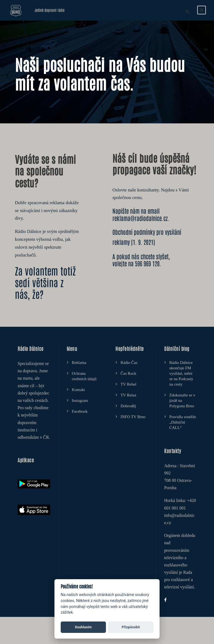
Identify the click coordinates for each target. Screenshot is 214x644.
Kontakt (78, 390)
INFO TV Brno (133, 417)
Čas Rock (128, 373)
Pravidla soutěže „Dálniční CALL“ (183, 422)
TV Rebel (128, 384)
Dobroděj (128, 406)
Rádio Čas (129, 363)
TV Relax (128, 395)
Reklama (79, 363)
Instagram (80, 401)
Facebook (80, 411)
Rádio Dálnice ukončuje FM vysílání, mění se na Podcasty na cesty (181, 373)
